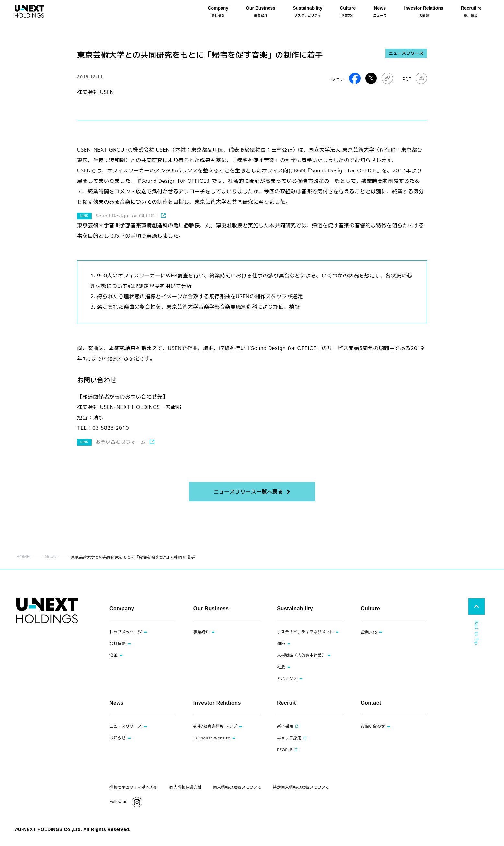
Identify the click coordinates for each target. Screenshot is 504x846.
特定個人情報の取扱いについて (301, 787)
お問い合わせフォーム (121, 442)
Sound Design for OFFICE (126, 216)
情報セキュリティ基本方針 (134, 787)
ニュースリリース (406, 53)
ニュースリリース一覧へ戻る (248, 492)
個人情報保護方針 (186, 787)
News (50, 557)
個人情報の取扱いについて (237, 787)
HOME (23, 557)
